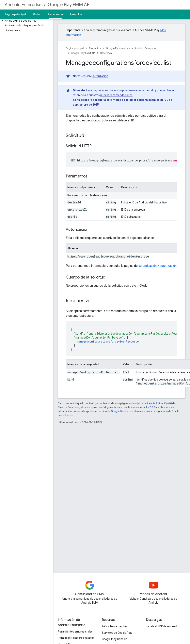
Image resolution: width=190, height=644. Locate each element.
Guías (37, 14)
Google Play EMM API (69, 5)
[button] (26, 21)
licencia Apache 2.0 (142, 407)
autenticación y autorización (158, 266)
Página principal (15, 14)
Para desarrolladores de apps (76, 638)
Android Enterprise (23, 5)
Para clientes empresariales (75, 632)
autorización (100, 76)
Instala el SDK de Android (161, 626)
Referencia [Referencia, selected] (55, 14)
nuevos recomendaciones (116, 95)
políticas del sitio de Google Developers (110, 411)
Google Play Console (115, 639)
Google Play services (118, 48)
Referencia (106, 53)
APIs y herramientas (115, 626)
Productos (95, 48)
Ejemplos (76, 14)
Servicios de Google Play (117, 633)
